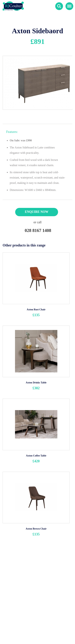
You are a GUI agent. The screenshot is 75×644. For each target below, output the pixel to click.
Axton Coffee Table (36, 456)
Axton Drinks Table (36, 383)
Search (59, 6)
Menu (68, 5)
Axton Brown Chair (36, 529)
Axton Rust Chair (36, 310)
